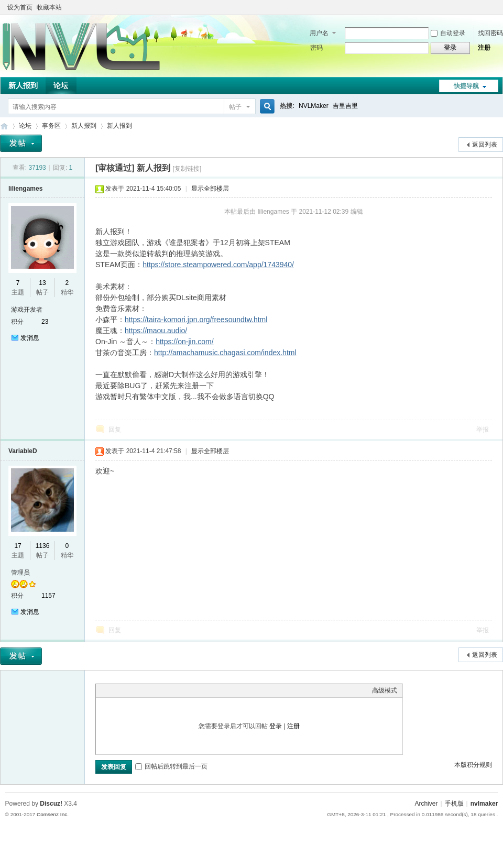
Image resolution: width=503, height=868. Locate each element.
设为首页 (20, 7)
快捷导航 (466, 86)
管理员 (20, 573)
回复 (115, 430)
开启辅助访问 (483, 7)
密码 (316, 48)
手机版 (454, 804)
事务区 (51, 126)
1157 (48, 596)
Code (167, 690)
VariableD (23, 451)
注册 (484, 48)
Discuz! (51, 804)
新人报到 (23, 85)
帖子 (235, 107)
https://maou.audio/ (156, 331)
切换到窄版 (492, 7)
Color (114, 690)
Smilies (180, 690)
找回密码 (490, 33)
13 (42, 283)
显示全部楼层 (210, 189)
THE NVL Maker (4, 126)
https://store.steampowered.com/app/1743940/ (218, 265)
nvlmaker (484, 804)
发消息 (30, 338)
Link (140, 690)
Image (127, 690)
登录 (276, 726)
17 (18, 546)
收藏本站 (49, 7)
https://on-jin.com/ (185, 342)
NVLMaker (314, 106)
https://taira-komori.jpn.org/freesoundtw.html (196, 320)
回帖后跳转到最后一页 (171, 766)
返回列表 (485, 145)
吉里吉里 (345, 106)
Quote (154, 690)
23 (45, 322)
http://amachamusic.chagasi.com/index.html (225, 353)
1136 (43, 546)
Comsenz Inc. (53, 814)
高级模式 (385, 690)
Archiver (426, 804)
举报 (483, 430)
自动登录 (448, 33)
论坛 (61, 85)
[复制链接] (187, 169)
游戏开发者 (27, 310)
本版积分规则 (473, 765)
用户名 (319, 33)
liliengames (25, 189)
